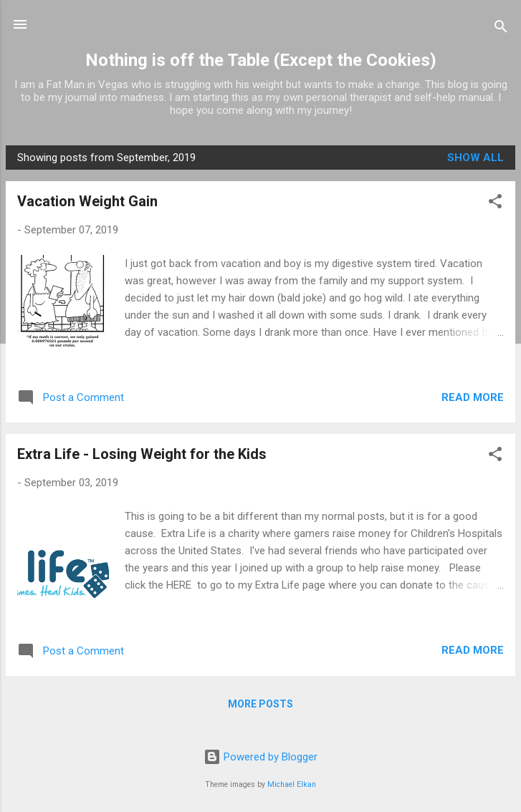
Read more (473, 397)
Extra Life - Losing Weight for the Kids (142, 454)
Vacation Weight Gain (87, 201)
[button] (495, 204)
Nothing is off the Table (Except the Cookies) (261, 60)
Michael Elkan (292, 784)
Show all (475, 158)
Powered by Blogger (260, 757)
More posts (260, 704)
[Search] (501, 29)
